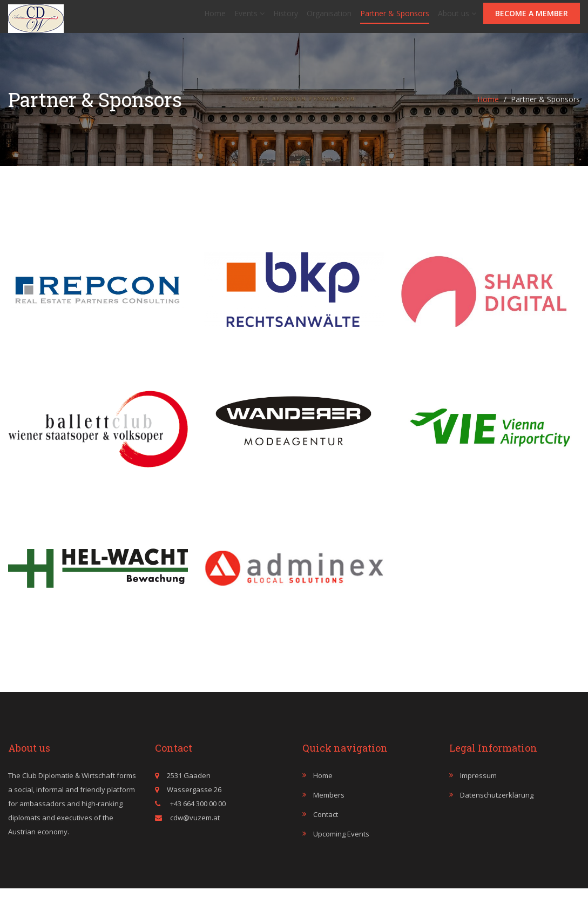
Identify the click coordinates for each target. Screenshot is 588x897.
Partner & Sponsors (395, 18)
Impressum (478, 784)
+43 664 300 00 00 (197, 812)
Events (249, 18)
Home (215, 18)
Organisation (329, 18)
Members (329, 804)
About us (457, 18)
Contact (326, 823)
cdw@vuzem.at (195, 826)
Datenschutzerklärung (497, 804)
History (286, 18)
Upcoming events (341, 842)
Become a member (532, 18)
